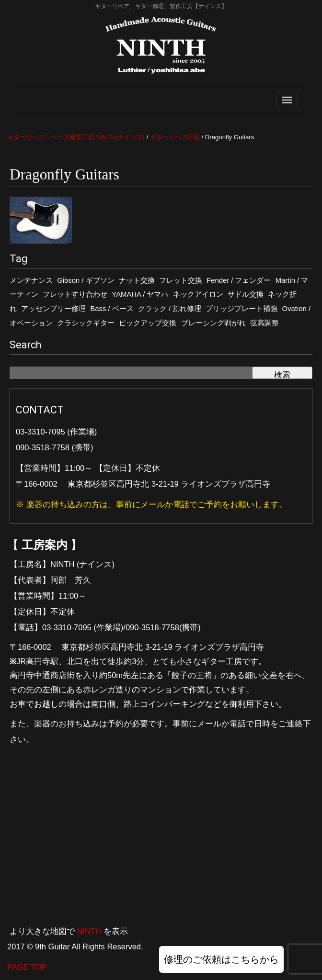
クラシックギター (86, 323)
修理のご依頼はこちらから (221, 959)
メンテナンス (31, 280)
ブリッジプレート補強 (241, 309)
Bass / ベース (112, 309)
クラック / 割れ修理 (170, 309)
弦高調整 (264, 323)
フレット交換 (181, 280)
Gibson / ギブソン (86, 280)
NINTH (89, 931)
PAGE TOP (27, 967)
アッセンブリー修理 (53, 309)
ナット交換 (137, 280)
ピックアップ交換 (148, 323)
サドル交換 (246, 294)
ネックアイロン (198, 294)
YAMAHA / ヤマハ (140, 294)
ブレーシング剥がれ (213, 323)
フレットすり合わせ (75, 294)
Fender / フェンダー (239, 280)
